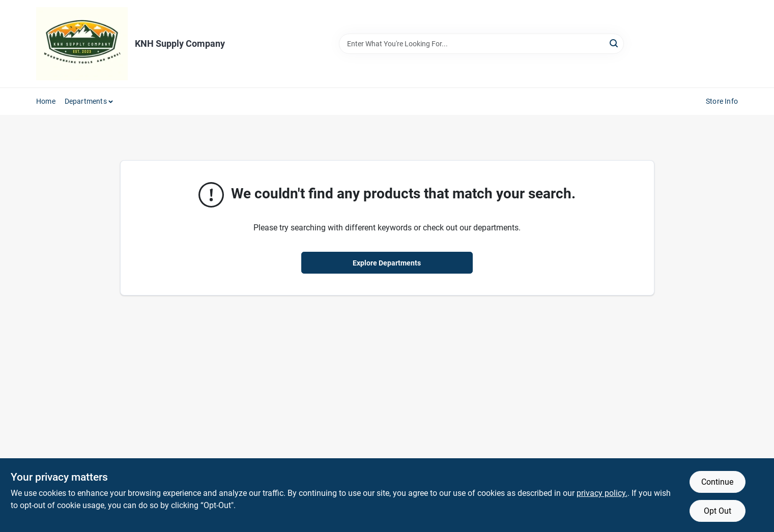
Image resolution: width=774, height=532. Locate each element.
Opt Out (718, 511)
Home (46, 101)
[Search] (614, 43)
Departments (86, 101)
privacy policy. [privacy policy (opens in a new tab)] (602, 493)
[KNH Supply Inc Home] (82, 44)
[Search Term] (481, 44)
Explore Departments (387, 263)
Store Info (722, 101)
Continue (717, 482)
